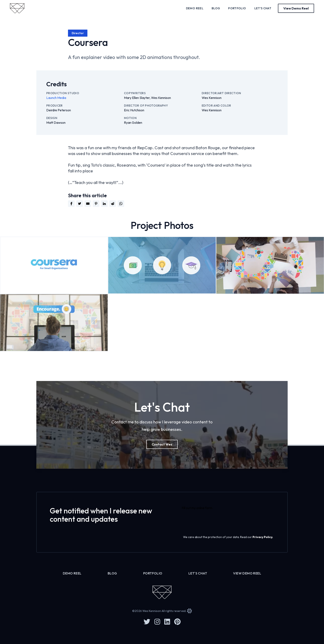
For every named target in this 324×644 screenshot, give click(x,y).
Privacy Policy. (263, 537)
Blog (216, 8)
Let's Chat (263, 8)
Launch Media (56, 98)
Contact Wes (162, 444)
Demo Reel (195, 8)
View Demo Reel (247, 573)
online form (204, 508)
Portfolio (237, 8)
